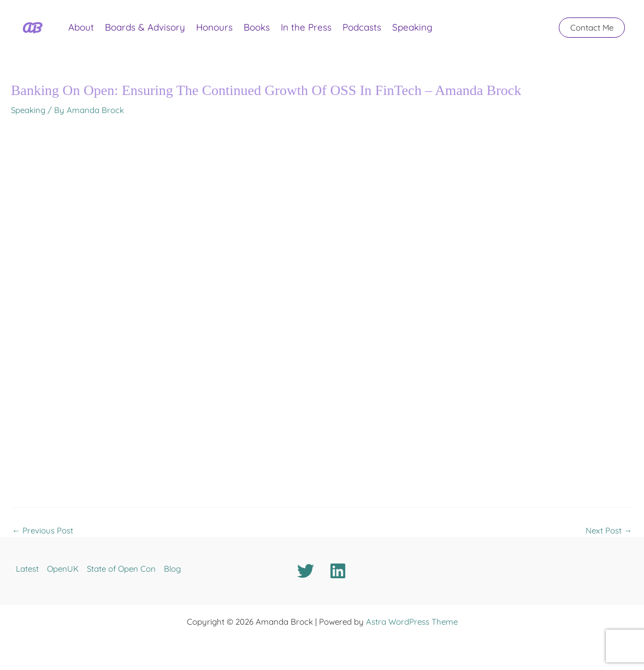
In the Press (306, 27)
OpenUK (63, 569)
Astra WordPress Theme (412, 622)
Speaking (412, 27)
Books (257, 27)
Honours (214, 27)
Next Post (609, 530)
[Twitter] (306, 571)
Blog (172, 569)
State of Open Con (121, 569)
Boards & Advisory (145, 27)
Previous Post (43, 530)
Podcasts (362, 27)
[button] (592, 28)
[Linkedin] (338, 571)
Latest (27, 569)
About (81, 27)
